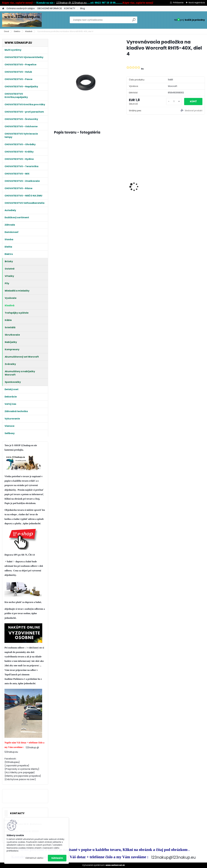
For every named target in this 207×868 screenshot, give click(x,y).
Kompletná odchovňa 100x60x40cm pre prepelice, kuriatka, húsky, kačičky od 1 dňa (148, 179)
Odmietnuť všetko (34, 858)
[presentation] (55, 182)
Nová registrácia (197, 3)
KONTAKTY (70, 8)
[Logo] (22, 20)
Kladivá (29, 31)
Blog (83, 8)
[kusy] (174, 101)
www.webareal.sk (115, 865)
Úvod (6, 31)
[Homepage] (3, 9)
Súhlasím (57, 858)
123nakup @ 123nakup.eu (71, 3)
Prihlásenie (178, 3)
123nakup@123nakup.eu (173, 857)
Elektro (17, 31)
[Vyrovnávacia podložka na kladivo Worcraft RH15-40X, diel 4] (86, 81)
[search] (134, 21)
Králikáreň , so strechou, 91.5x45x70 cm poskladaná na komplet (110, 183)
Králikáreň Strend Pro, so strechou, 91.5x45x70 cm (70, 185)
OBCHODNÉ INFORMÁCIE (49, 8)
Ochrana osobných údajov (21, 8)
